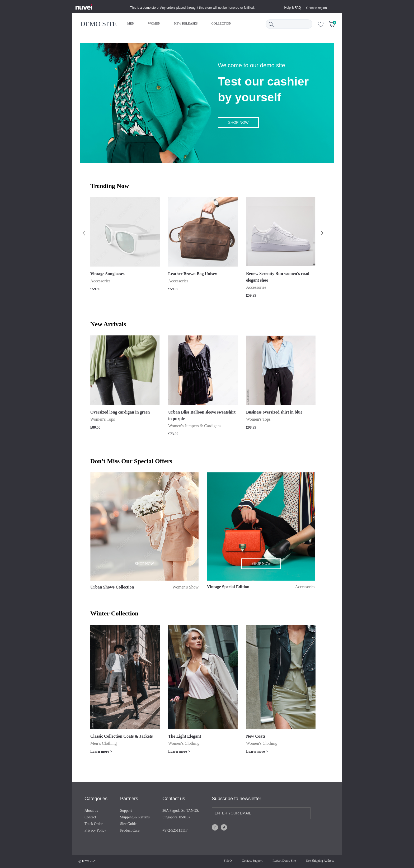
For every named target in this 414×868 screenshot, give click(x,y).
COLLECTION (221, 23)
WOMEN (154, 23)
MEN (131, 23)
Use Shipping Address (320, 861)
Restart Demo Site (284, 861)
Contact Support (252, 861)
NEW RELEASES (186, 23)
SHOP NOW (238, 122)
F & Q (228, 861)
